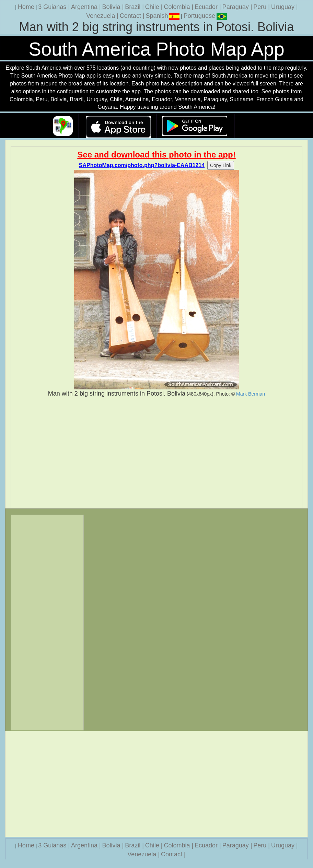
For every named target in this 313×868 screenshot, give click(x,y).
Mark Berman (251, 394)
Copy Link (221, 165)
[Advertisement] (156, 453)
